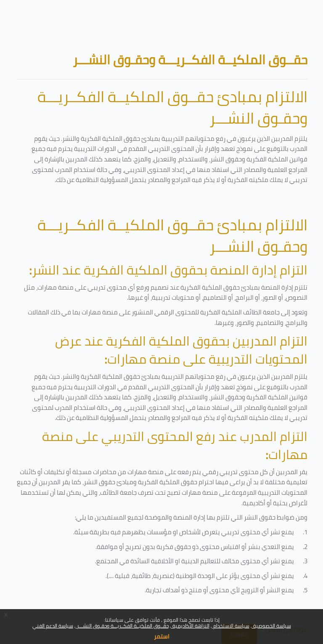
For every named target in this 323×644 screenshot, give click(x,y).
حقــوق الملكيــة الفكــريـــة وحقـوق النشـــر (122, 626)
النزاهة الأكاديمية (190, 626)
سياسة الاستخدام (231, 626)
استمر (162, 636)
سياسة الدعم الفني (53, 626)
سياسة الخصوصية (271, 626)
